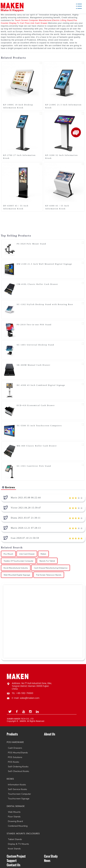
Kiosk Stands (14, 849)
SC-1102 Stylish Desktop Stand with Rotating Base (45, 304)
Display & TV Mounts (18, 844)
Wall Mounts (14, 812)
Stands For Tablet (47, 561)
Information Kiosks (16, 785)
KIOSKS (10, 779)
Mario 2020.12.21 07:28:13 (26, 528)
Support (12, 861)
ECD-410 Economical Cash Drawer (36, 405)
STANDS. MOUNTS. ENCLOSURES (23, 834)
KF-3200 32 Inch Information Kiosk (62, 157)
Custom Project (16, 856)
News (47, 861)
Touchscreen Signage (18, 799)
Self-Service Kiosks (17, 789)
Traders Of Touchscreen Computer (18, 561)
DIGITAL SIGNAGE (16, 806)
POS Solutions (14, 757)
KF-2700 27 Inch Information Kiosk (19, 157)
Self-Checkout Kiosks (18, 771)
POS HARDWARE (15, 742)
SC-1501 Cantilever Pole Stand (34, 466)
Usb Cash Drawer (39, 23)
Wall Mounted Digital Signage (17, 575)
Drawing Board (15, 821)
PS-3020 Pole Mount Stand (31, 244)
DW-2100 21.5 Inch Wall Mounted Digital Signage (44, 264)
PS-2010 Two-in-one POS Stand (34, 325)
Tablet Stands (14, 839)
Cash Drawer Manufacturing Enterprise (51, 568)
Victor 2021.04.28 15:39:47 (26, 508)
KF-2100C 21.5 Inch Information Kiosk (64, 106)
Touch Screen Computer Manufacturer (33, 20)
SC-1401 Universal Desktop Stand (36, 345)
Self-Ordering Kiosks (18, 767)
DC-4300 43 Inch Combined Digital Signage (41, 385)
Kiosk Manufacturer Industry (16, 568)
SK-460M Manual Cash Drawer (34, 365)
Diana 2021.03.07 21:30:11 (26, 518)
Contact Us (14, 865)
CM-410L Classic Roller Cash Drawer (37, 284)
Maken (43, 554)
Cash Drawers (14, 748)
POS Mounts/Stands (17, 753)
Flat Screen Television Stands (49, 575)
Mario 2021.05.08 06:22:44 (26, 498)
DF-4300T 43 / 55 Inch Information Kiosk (16, 207)
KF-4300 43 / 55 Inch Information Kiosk (57, 207)
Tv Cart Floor (23, 23)
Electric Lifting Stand (62, 20)
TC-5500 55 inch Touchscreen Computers (39, 426)
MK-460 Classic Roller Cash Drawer (37, 446)
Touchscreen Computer (19, 794)
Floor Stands (14, 817)
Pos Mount (8, 554)
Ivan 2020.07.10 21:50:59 (25, 538)
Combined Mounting (17, 826)
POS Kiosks (13, 762)
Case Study (51, 856)
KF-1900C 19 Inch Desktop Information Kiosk (18, 106)
